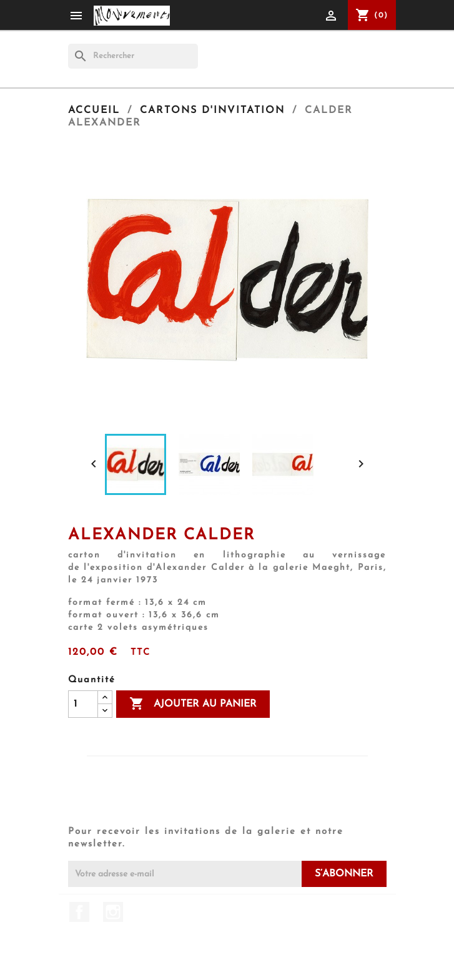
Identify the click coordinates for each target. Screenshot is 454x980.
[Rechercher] (133, 56)
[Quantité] (83, 704)
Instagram (113, 912)
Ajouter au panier (193, 704)
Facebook (79, 912)
